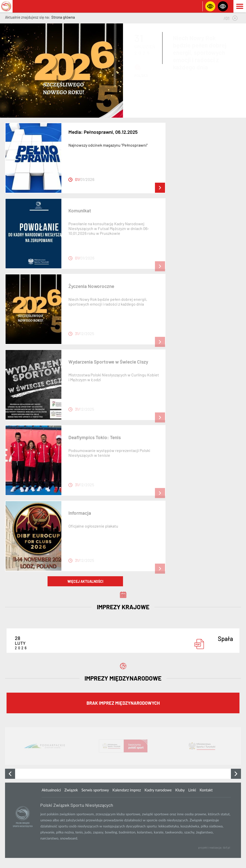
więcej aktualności (85, 581)
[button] (235, 18)
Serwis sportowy (95, 790)
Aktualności (51, 790)
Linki (192, 790)
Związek (71, 790)
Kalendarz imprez (127, 790)
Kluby (180, 790)
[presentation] (10, 774)
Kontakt (206, 790)
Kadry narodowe (158, 790)
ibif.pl (227, 847)
